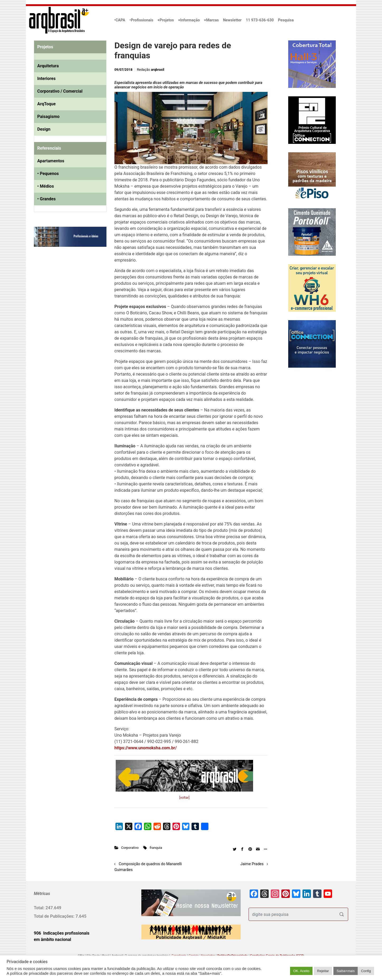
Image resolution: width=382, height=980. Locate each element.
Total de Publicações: (55, 916)
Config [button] (366, 971)
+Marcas (211, 20)
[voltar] (185, 797)
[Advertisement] (67, 305)
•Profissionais (141, 20)
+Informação (189, 20)
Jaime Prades (252, 864)
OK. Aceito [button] (301, 971)
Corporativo (130, 848)
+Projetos (166, 20)
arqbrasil (158, 70)
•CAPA (120, 20)
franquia (156, 848)
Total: (40, 908)
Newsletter (232, 20)
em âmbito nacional (52, 939)
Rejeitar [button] (323, 971)
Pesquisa (286, 20)
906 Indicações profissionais (62, 933)
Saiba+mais (346, 971)
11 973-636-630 (260, 20)
